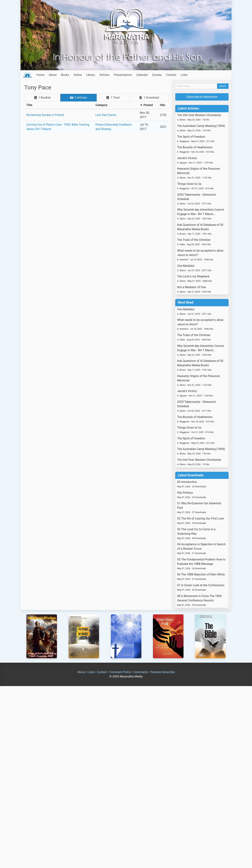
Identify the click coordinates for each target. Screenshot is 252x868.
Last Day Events (106, 115)
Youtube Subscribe (163, 672)
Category (101, 105)
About (53, 75)
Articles (104, 75)
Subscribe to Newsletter (202, 97)
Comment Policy (120, 672)
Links (184, 75)
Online (78, 75)
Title (29, 105)
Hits (163, 105)
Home (40, 75)
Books (65, 75)
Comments (141, 672)
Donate (157, 75)
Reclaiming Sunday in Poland (45, 115)
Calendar (142, 75)
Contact (171, 75)
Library (90, 75)
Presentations (123, 75)
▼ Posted (146, 105)
